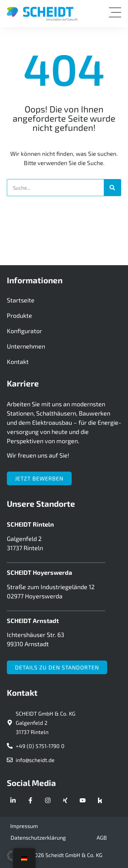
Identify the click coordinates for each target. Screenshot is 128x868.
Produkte (19, 315)
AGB (102, 837)
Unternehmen (26, 346)
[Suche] (112, 188)
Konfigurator (24, 331)
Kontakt (18, 362)
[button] (12, 856)
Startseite (21, 300)
